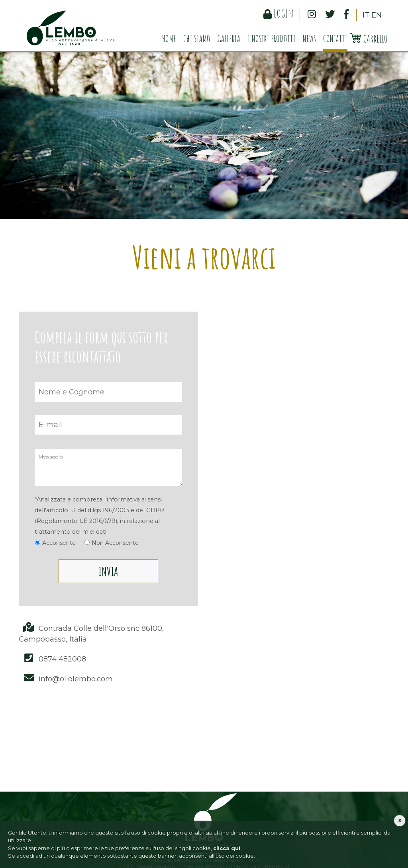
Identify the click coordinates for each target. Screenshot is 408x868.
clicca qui (227, 848)
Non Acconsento (115, 543)
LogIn (279, 13)
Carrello (369, 38)
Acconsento (59, 543)
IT (366, 15)
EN (377, 15)
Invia (108, 571)
